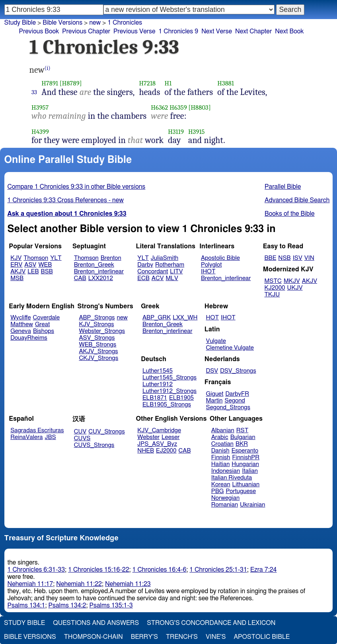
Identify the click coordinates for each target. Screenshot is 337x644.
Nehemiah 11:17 (30, 584)
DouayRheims (29, 338)
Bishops (44, 331)
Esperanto (245, 451)
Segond (235, 401)
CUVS (82, 438)
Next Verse (217, 31)
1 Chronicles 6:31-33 (36, 570)
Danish (220, 451)
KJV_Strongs (96, 324)
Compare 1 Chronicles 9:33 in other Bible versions (77, 187)
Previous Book (39, 31)
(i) (48, 68)
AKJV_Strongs (98, 351)
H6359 (178, 107)
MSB (17, 278)
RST (243, 430)
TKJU (272, 295)
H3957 (40, 107)
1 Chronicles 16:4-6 (160, 570)
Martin (214, 401)
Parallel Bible (283, 187)
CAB (80, 278)
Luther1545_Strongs (169, 378)
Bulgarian (243, 437)
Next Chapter (253, 31)
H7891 (50, 83)
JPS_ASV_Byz (157, 444)
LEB (33, 272)
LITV (176, 272)
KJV (16, 258)
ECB (143, 278)
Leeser (170, 437)
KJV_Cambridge (159, 430)
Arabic (220, 437)
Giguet (215, 394)
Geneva (21, 331)
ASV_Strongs (97, 338)
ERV (16, 265)
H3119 (176, 132)
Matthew (22, 324)
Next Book (289, 31)
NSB (284, 258)
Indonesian (226, 471)
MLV (172, 278)
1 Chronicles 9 (178, 31)
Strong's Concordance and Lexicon (211, 623)
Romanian (225, 505)
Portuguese (241, 491)
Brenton (111, 258)
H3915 (197, 132)
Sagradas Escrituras (37, 430)
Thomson (36, 258)
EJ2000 (166, 451)
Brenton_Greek (94, 265)
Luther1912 (158, 384)
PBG (218, 491)
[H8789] (71, 83)
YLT (56, 258)
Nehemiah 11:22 (79, 584)
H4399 (40, 132)
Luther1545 (158, 371)
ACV (158, 278)
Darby (145, 265)
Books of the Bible (290, 214)
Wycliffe (20, 318)
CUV (80, 432)
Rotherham (170, 265)
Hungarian (245, 464)
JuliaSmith (165, 258)
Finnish (221, 457)
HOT (212, 318)
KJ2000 (275, 288)
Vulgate (216, 341)
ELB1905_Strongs (167, 405)
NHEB (146, 451)
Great (42, 324)
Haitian (221, 464)
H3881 (226, 83)
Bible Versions (62, 23)
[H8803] (200, 107)
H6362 (159, 107)
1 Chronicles (125, 23)
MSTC (273, 281)
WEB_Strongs (97, 345)
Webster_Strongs (102, 331)
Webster (148, 437)
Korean (221, 484)
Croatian (222, 444)
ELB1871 (155, 398)
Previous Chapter (86, 31)
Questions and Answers (96, 623)
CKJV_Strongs (98, 358)
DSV (212, 371)
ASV (30, 265)
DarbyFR (237, 394)
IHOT (208, 272)
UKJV (295, 288)
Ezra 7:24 (264, 570)
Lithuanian (246, 484)
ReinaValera (26, 437)
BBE (271, 258)
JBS (50, 437)
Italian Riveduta (232, 478)
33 (34, 92)
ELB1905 (181, 398)
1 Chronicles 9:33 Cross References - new (66, 200)
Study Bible (20, 23)
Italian (250, 471)
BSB (47, 272)
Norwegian (225, 498)
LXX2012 (101, 278)
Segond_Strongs (228, 407)
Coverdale (47, 318)
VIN (309, 258)
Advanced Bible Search (297, 200)
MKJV (292, 281)
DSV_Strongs (238, 371)
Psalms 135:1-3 (111, 605)
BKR (242, 444)
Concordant (153, 272)
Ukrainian (252, 505)
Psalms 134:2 (67, 605)
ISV (298, 258)
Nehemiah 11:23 (128, 584)
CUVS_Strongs (94, 445)
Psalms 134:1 (26, 605)
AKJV (18, 272)
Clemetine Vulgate (230, 348)
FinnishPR (246, 457)
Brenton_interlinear (99, 272)
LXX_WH (185, 318)
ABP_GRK (157, 318)
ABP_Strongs (97, 318)
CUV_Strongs (106, 432)
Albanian (223, 430)
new (122, 318)
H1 (168, 83)
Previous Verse (134, 31)
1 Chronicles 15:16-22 (98, 570)
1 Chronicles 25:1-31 (218, 570)
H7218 (147, 83)
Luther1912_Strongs (169, 391)
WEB (45, 265)
